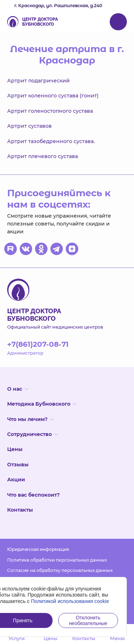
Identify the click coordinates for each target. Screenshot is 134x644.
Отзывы (18, 465)
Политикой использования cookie (70, 601)
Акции (16, 480)
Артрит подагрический (38, 81)
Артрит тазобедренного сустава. (51, 141)
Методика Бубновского (42, 404)
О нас (18, 389)
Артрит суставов (29, 126)
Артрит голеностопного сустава (50, 111)
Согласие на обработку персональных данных (60, 570)
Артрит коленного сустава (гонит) (53, 96)
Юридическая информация (38, 549)
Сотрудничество (33, 434)
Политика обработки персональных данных (57, 560)
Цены (15, 449)
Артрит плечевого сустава (43, 156)
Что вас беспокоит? (33, 495)
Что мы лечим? (30, 419)
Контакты (20, 510)
